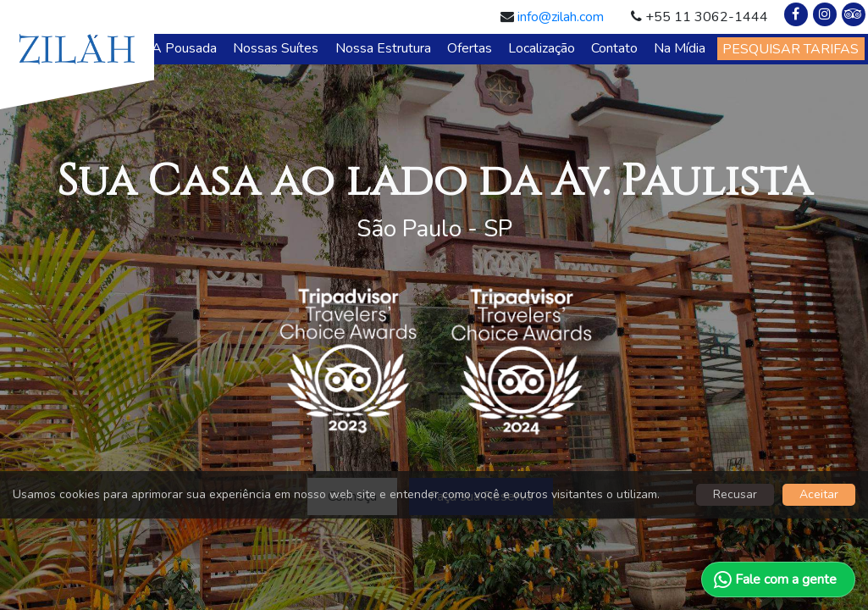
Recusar (735, 494)
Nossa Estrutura (383, 48)
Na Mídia (680, 48)
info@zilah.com (561, 17)
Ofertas (470, 48)
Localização (542, 48)
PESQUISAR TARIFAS (791, 49)
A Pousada (184, 48)
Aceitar (819, 494)
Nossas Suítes (276, 48)
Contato (614, 48)
